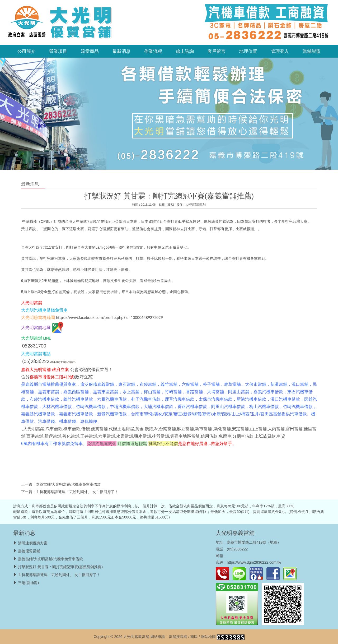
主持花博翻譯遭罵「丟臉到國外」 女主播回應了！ (77, 492)
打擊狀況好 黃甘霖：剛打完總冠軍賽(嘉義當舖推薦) (60, 567)
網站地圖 (208, 637)
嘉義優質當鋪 (29, 551)
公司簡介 (26, 51)
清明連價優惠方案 (33, 543)
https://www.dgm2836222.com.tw (254, 562)
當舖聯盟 (312, 51)
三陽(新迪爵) (28, 583)
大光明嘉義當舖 (196, 205)
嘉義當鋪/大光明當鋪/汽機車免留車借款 (68, 484)
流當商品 (90, 51)
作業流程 (153, 51)
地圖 (274, 542)
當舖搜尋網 (178, 637)
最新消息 (121, 51)
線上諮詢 (185, 51)
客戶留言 (217, 51)
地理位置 (248, 51)
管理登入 (280, 51)
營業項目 (58, 51)
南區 (194, 637)
